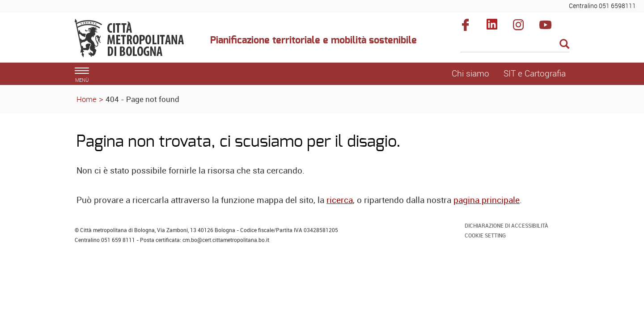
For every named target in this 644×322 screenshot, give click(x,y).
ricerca (340, 200)
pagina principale (487, 200)
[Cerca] (515, 45)
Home (87, 99)
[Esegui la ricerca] (564, 44)
